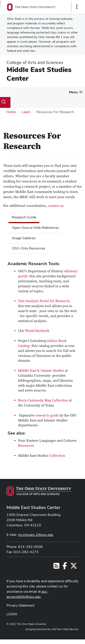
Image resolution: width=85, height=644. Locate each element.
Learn (26, 112)
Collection (57, 456)
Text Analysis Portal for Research (44, 301)
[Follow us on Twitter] (74, 567)
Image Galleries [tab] (24, 238)
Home (11, 112)
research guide (47, 415)
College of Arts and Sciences (35, 62)
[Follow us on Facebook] (65, 567)
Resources (26, 446)
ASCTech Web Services (65, 629)
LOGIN (12, 614)
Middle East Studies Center (39, 74)
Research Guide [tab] (24, 217)
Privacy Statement (20, 605)
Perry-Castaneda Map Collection (43, 400)
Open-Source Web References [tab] (35, 228)
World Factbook (37, 331)
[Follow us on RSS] (56, 567)
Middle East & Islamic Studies (41, 371)
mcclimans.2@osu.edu (36, 535)
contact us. (56, 206)
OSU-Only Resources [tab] (29, 248)
